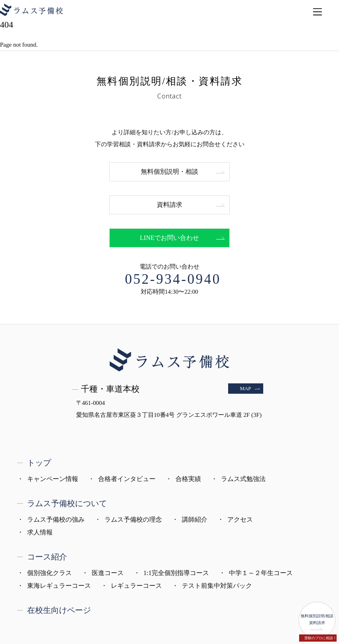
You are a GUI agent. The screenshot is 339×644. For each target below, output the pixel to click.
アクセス (240, 519)
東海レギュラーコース (59, 586)
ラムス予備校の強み (56, 519)
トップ (39, 463)
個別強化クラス (49, 573)
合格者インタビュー (127, 479)
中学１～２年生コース (261, 573)
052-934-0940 (173, 279)
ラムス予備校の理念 (133, 519)
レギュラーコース (136, 586)
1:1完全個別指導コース (176, 573)
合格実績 (188, 479)
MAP (245, 388)
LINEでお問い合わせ (169, 238)
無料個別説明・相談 (169, 172)
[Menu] (317, 12)
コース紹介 (47, 557)
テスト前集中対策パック (217, 586)
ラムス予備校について (67, 503)
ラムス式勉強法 (243, 479)
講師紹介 (195, 519)
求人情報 (40, 532)
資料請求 (169, 205)
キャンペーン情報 (53, 479)
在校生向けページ (59, 610)
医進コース (108, 573)
